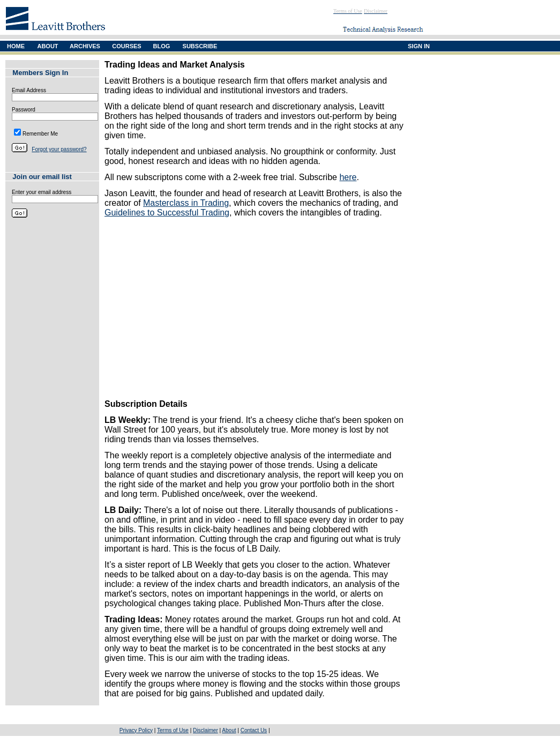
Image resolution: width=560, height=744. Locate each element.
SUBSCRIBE (200, 46)
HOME (16, 46)
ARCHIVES (85, 46)
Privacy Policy (136, 730)
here (348, 177)
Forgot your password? (59, 149)
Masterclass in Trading (186, 203)
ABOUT (47, 46)
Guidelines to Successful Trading (167, 213)
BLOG (162, 46)
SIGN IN (419, 46)
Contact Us (254, 730)
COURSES (126, 46)
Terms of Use (173, 730)
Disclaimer (206, 730)
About (229, 730)
